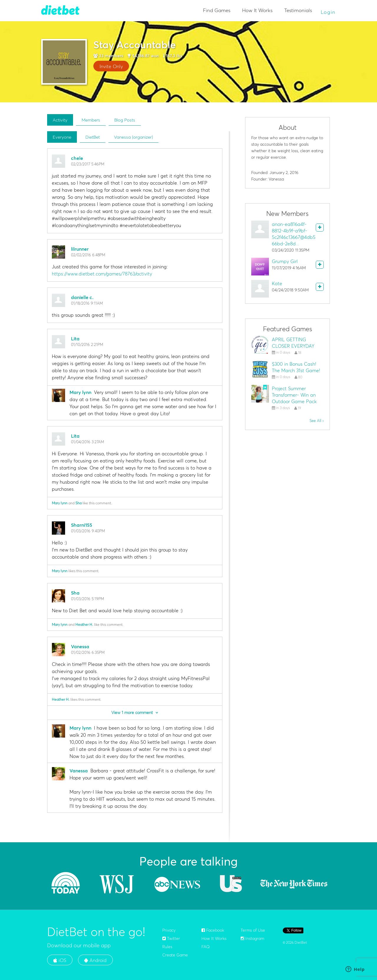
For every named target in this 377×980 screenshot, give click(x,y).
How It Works (257, 10)
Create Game (175, 955)
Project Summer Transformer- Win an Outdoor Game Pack (294, 395)
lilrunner (80, 249)
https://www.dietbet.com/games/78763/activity (102, 274)
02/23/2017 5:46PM (88, 164)
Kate (277, 283)
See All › (317, 421)
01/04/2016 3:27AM (87, 442)
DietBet (93, 137)
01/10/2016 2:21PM (87, 344)
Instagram (252, 938)
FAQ (206, 947)
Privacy (169, 930)
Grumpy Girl (285, 261)
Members (91, 120)
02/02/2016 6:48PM (88, 255)
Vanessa (80, 646)
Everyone (62, 137)
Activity (60, 120)
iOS (60, 960)
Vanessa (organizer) (133, 137)
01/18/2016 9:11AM (87, 303)
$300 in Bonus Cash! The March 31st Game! (296, 367)
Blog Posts (125, 120)
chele (77, 158)
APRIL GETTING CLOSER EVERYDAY (293, 343)
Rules (167, 947)
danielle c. (82, 297)
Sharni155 (82, 525)
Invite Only (111, 66)
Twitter (171, 938)
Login (328, 12)
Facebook (213, 930)
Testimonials (298, 10)
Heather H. (84, 624)
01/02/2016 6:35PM (88, 652)
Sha (78, 503)
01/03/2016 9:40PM (88, 531)
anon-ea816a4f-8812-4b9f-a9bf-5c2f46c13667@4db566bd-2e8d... (294, 234)
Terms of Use (253, 930)
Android (95, 960)
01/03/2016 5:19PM (87, 599)
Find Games (217, 10)
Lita (75, 339)
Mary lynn (80, 392)
